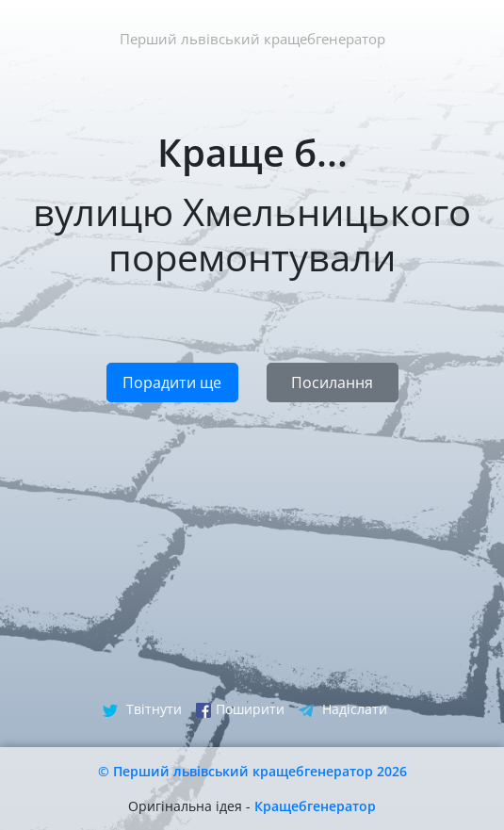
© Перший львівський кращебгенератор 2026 (252, 771)
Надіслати (343, 709)
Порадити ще (172, 382)
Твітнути (142, 709)
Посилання (332, 382)
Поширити (240, 709)
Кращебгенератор (315, 806)
